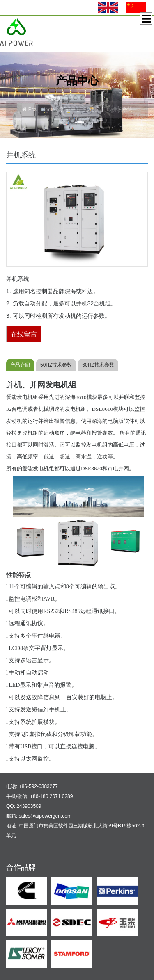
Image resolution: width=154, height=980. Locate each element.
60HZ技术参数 (98, 365)
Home (48, 109)
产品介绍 (20, 365)
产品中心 (71, 109)
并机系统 (97, 109)
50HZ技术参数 (56, 365)
